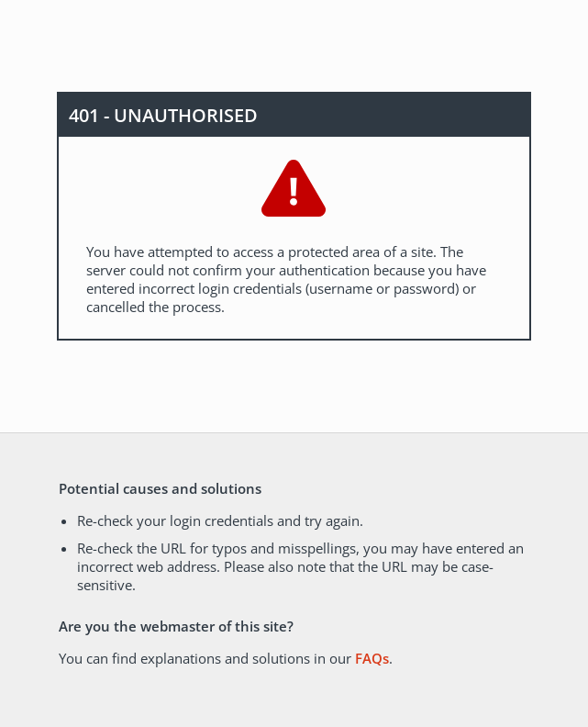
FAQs (372, 658)
